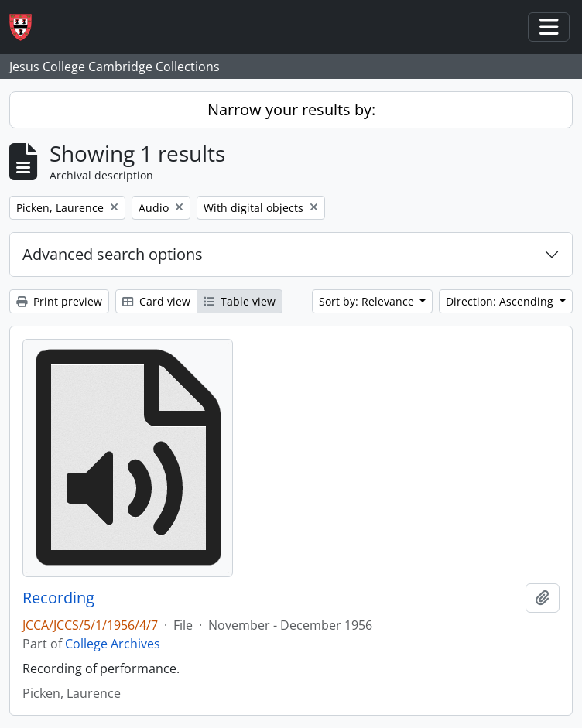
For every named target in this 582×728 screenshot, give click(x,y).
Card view (156, 301)
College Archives (113, 644)
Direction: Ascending (501, 301)
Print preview (59, 301)
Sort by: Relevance (368, 301)
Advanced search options (113, 254)
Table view (240, 301)
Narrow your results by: (291, 109)
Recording (58, 598)
